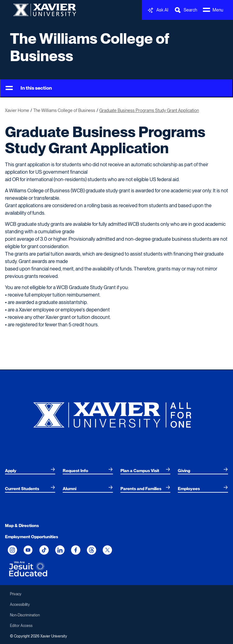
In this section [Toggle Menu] (29, 88)
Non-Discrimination (25, 615)
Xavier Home (17, 110)
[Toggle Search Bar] (186, 10)
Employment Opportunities (31, 537)
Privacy (16, 594)
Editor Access (21, 626)
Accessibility (20, 605)
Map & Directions (22, 525)
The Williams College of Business (90, 47)
